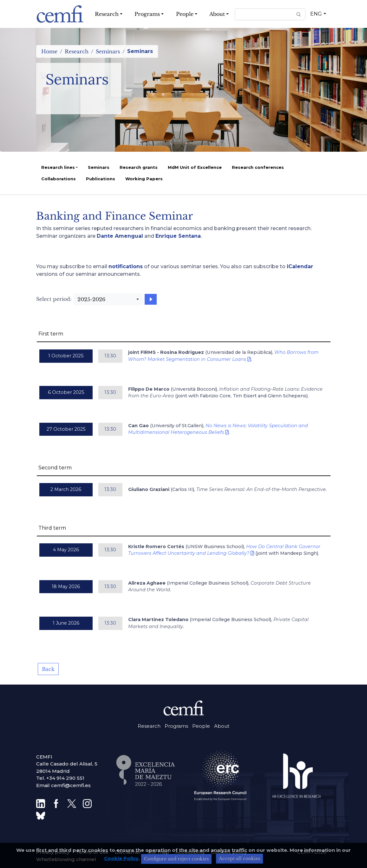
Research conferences (258, 167)
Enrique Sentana (178, 236)
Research (77, 51)
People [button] (185, 14)
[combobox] (108, 299)
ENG (316, 14)
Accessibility (190, 852)
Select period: (54, 299)
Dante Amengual (120, 236)
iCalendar (300, 266)
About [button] (217, 14)
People (201, 726)
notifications (126, 266)
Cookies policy (229, 852)
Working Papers (144, 179)
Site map (158, 852)
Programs (176, 726)
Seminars (108, 51)
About (222, 726)
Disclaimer (128, 852)
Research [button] (107, 14)
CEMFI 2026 (311, 852)
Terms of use (92, 852)
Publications (101, 179)
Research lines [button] (58, 167)
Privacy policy (53, 852)
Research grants (139, 167)
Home (49, 51)
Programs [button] (147, 14)
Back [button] (48, 669)
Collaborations (59, 179)
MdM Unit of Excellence (195, 167)
